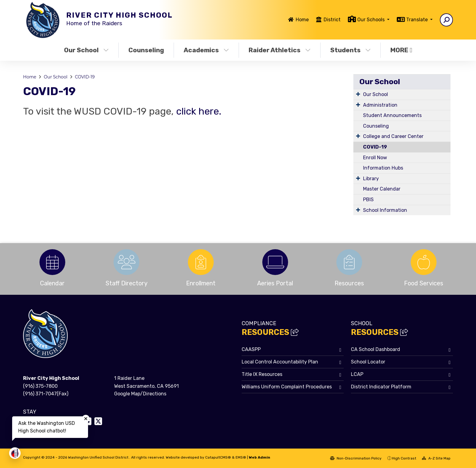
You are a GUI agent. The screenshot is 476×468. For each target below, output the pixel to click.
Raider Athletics (280, 50)
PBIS (368, 200)
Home (302, 20)
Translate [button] (418, 20)
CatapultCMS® (218, 457)
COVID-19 (85, 77)
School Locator (368, 362)
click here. (197, 111)
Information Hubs (383, 168)
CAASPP (251, 349)
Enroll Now (375, 158)
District (332, 20)
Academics (206, 50)
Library (371, 179)
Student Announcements (392, 115)
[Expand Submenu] (358, 94)
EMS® (241, 457)
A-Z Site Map (436, 458)
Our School (86, 50)
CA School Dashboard (376, 349)
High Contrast (404, 458)
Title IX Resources (262, 374)
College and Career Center (393, 136)
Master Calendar (382, 189)
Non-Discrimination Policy (356, 458)
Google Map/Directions (140, 394)
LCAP (357, 374)
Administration (380, 105)
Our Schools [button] (372, 20)
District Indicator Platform (381, 387)
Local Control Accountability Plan (280, 362)
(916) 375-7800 (40, 386)
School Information (385, 210)
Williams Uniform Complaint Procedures (287, 387)
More (401, 50)
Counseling (146, 50)
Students (350, 50)
